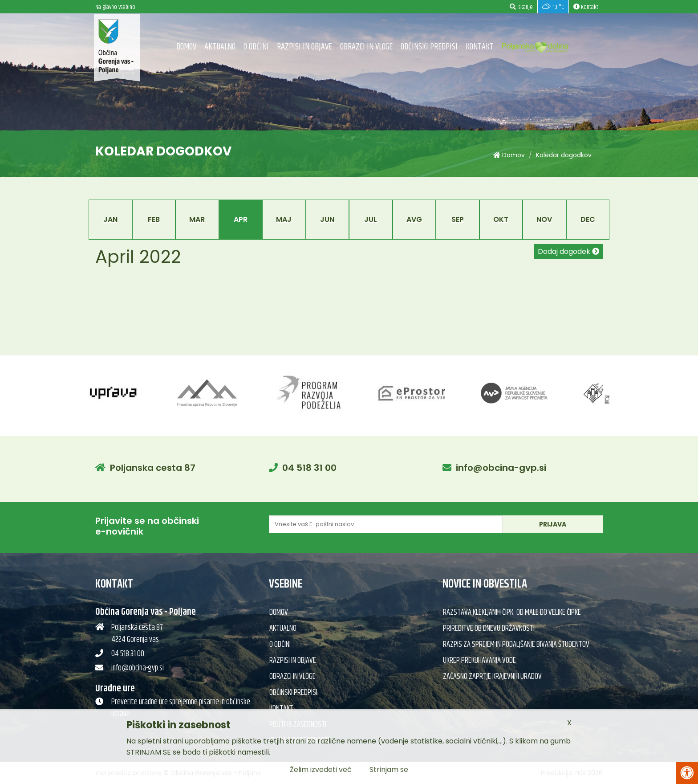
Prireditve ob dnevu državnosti (489, 629)
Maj (284, 219)
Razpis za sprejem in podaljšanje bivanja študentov (516, 645)
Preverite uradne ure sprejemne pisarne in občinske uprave (181, 708)
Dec (588, 219)
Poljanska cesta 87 (153, 468)
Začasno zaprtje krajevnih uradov (492, 677)
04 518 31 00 (309, 468)
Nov (544, 219)
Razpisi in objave (304, 47)
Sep (458, 219)
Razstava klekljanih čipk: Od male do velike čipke (512, 612)
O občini (256, 47)
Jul (371, 219)
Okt (501, 219)
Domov (186, 47)
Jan (110, 219)
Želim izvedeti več (321, 770)
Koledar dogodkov (564, 155)
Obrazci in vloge (366, 47)
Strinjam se (389, 770)
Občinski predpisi (429, 47)
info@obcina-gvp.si (501, 468)
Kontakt (480, 47)
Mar (197, 219)
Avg (414, 219)
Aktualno (220, 47)
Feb (154, 219)
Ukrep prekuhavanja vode (479, 661)
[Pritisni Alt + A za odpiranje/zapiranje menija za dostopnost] (687, 773)
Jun (327, 219)
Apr (241, 219)
